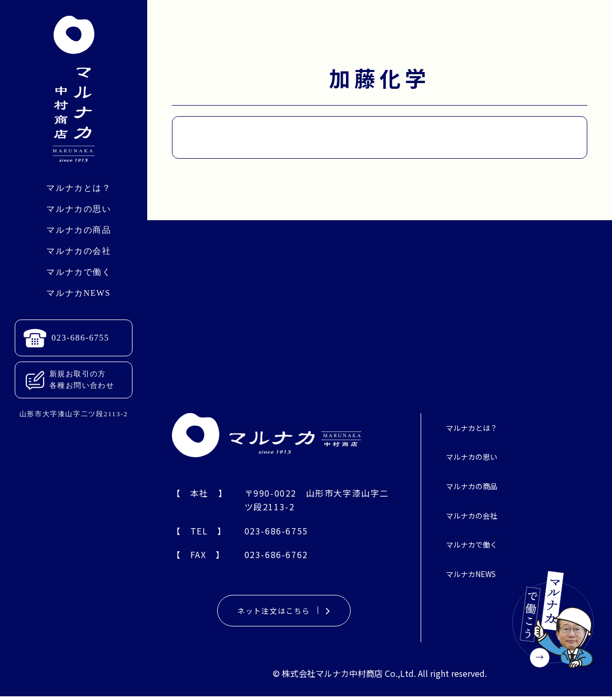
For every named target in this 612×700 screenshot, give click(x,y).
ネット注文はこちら (284, 613)
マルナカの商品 (79, 230)
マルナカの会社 (79, 251)
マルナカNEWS (78, 293)
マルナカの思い (79, 209)
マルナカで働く (79, 272)
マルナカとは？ (79, 188)
